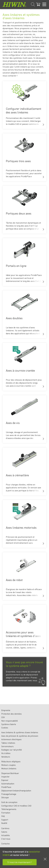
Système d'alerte (9, 724)
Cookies (5, 728)
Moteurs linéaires (9, 768)
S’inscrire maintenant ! (20, 862)
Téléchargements (9, 809)
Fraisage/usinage (9, 794)
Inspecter (5, 777)
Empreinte (6, 710)
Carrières (5, 828)
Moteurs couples (8, 765)
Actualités (6, 835)
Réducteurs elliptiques (11, 761)
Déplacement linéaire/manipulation (16, 791)
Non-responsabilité (10, 721)
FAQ (3, 816)
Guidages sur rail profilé (12, 750)
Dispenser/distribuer (10, 773)
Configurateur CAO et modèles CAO (16, 806)
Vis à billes (6, 753)
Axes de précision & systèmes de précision (20, 736)
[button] (43, 125)
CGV (3, 717)
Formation (6, 813)
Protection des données (11, 714)
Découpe (5, 797)
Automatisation (8, 784)
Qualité (4, 823)
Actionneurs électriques (11, 739)
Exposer (5, 780)
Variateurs (6, 757)
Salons (4, 832)
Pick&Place (6, 787)
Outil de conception (9, 802)
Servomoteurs (7, 746)
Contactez (6, 844)
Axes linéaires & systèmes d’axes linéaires (20, 732)
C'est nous (6, 839)
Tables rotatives (8, 743)
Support (5, 820)
